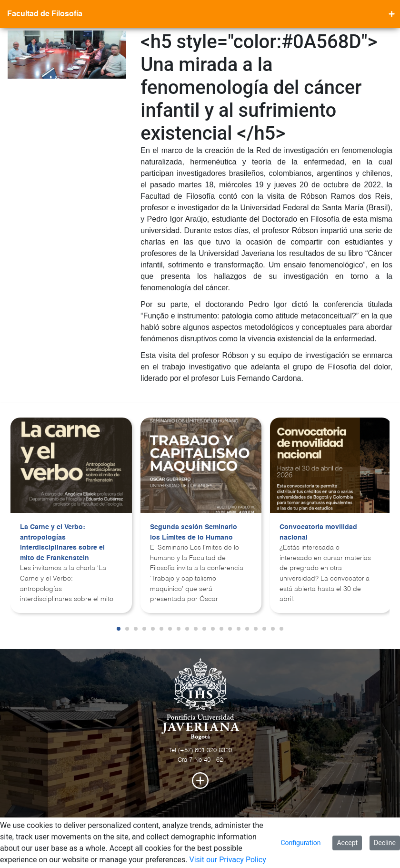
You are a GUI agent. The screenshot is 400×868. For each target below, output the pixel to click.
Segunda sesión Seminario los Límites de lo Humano (194, 532)
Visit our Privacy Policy (227, 860)
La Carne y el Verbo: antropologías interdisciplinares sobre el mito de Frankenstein (62, 543)
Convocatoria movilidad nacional (318, 532)
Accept (347, 843)
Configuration (300, 843)
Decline (385, 843)
